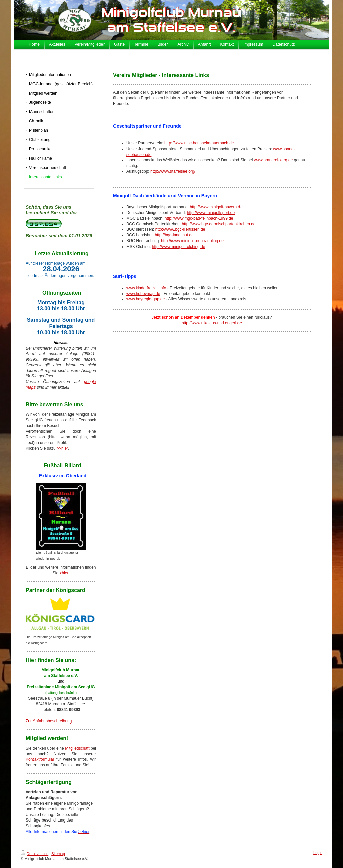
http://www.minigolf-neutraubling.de (192, 241)
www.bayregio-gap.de (146, 299)
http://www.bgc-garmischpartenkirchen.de (218, 224)
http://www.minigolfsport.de (211, 213)
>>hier (62, 448)
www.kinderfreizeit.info (146, 288)
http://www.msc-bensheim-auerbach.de (199, 143)
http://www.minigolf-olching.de (179, 247)
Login (318, 853)
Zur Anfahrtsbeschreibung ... (51, 721)
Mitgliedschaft (77, 748)
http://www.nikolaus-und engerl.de (212, 323)
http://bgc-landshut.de (174, 235)
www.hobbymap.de (143, 294)
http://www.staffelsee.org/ (173, 171)
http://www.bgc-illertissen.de (180, 229)
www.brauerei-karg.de (273, 160)
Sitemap (58, 854)
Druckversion (35, 854)
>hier (64, 573)
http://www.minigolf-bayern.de (216, 207)
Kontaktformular (40, 759)
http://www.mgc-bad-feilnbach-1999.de (199, 218)
